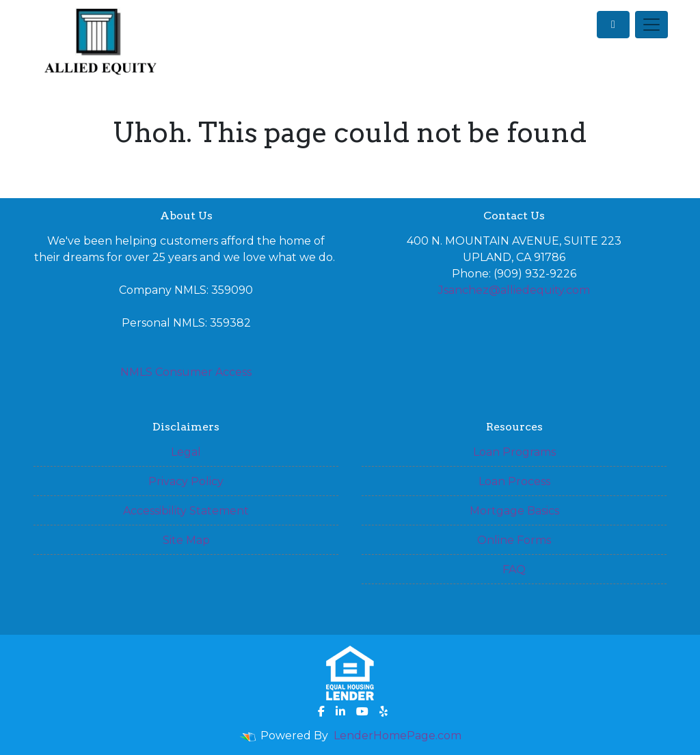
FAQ (514, 569)
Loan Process (514, 481)
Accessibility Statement (186, 511)
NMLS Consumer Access (186, 372)
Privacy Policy (186, 481)
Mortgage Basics (514, 511)
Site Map (186, 540)
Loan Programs (514, 452)
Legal (186, 452)
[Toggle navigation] (651, 25)
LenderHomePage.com (398, 736)
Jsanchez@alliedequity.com (514, 290)
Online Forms (514, 540)
